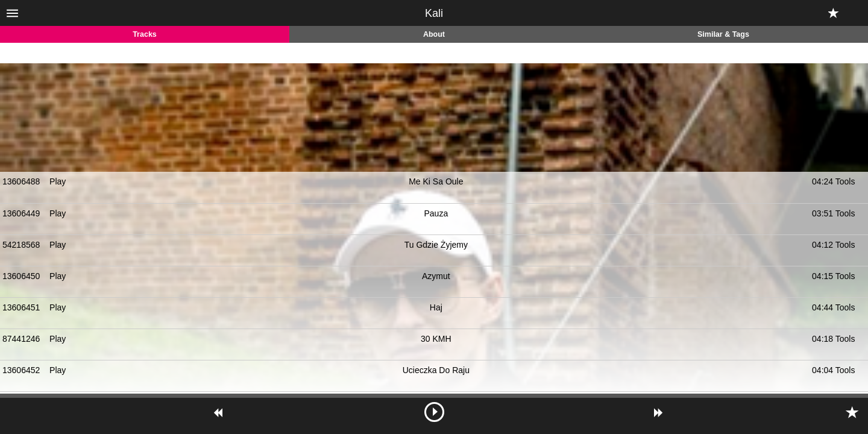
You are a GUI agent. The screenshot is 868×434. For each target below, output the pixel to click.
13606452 (21, 370)
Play (58, 181)
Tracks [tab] (145, 34)
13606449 (21, 213)
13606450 (21, 276)
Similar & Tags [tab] (723, 34)
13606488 (21, 181)
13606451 (21, 307)
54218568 (21, 245)
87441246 (21, 339)
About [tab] (434, 34)
